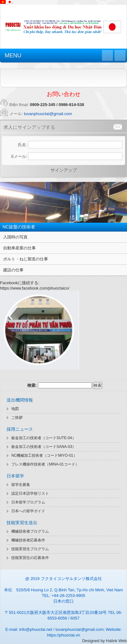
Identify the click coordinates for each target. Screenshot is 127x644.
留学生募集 (21, 485)
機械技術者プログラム (30, 531)
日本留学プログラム (28, 502)
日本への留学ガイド (28, 511)
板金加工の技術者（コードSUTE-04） (43, 438)
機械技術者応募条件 (28, 540)
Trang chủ (107, 55)
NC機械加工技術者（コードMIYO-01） (44, 455)
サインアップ (64, 170)
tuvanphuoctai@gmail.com (48, 114)
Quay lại (120, 55)
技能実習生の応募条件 (30, 558)
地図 (15, 409)
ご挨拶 (17, 418)
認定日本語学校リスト (30, 493)
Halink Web (116, 641)
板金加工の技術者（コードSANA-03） (44, 447)
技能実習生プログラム (30, 549)
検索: (32, 385)
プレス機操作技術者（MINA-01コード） (45, 464)
